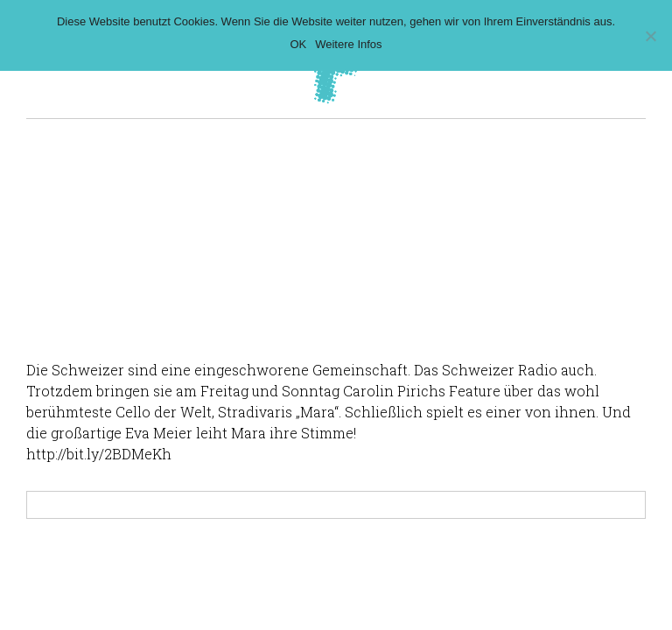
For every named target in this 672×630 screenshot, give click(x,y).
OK (298, 44)
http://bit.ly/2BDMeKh (99, 454)
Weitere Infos (348, 44)
